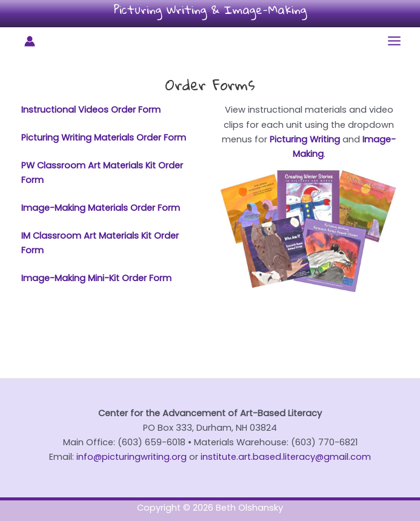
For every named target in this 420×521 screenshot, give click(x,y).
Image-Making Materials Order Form (101, 208)
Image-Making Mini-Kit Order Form (96, 278)
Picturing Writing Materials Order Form (104, 138)
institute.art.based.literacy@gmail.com (286, 457)
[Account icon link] (30, 41)
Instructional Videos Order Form (91, 110)
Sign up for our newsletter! (210, 356)
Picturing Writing (305, 139)
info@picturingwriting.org (132, 457)
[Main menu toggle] (394, 41)
